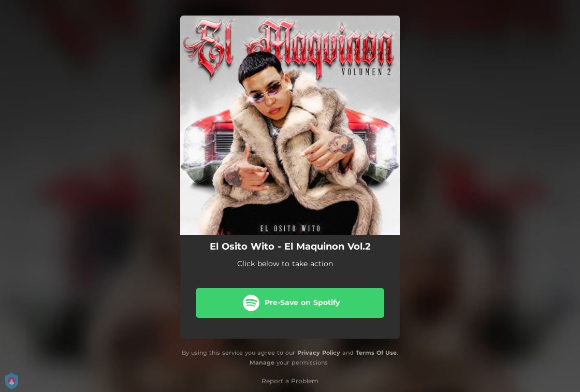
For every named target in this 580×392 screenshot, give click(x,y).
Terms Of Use (376, 353)
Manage (262, 362)
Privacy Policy (319, 353)
